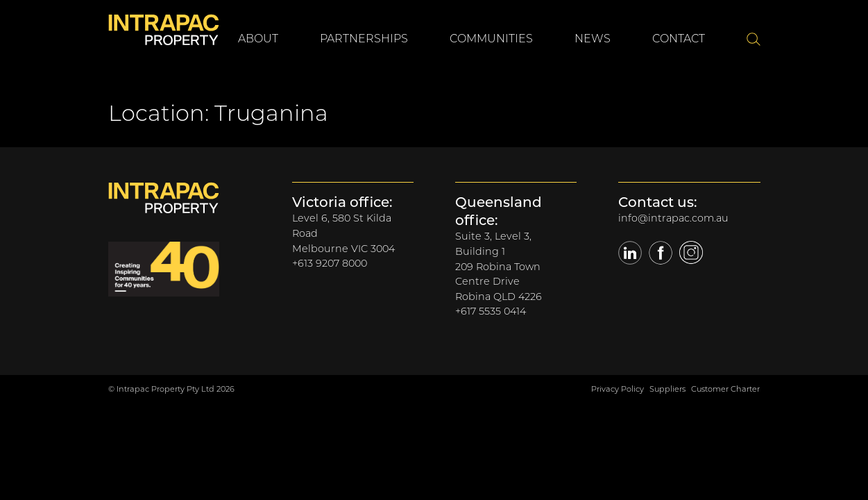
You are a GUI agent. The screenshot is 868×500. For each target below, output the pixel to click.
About (258, 39)
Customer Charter (725, 389)
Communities (491, 39)
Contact (679, 39)
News (593, 39)
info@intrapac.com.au (673, 218)
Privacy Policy (618, 389)
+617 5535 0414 (491, 311)
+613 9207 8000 (330, 263)
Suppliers (667, 389)
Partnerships (364, 39)
